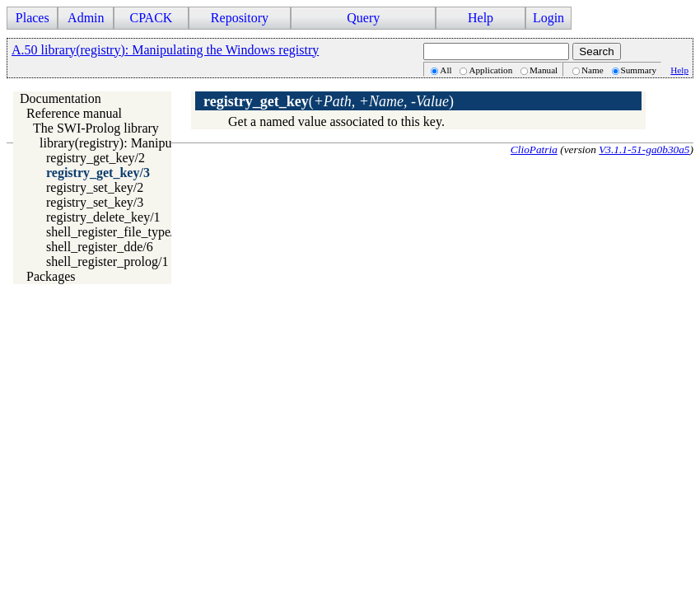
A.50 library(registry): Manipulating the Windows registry (165, 50)
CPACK (151, 18)
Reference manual (74, 113)
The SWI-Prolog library (96, 128)
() (329, 101)
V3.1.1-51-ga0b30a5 (644, 149)
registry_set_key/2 (95, 187)
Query (363, 18)
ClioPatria (534, 149)
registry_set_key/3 (95, 202)
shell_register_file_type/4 (114, 232)
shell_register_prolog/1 (107, 261)
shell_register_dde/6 (100, 247)
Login (548, 18)
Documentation (61, 98)
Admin (86, 18)
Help (481, 18)
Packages (51, 276)
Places (33, 18)
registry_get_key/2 (96, 158)
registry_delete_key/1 (103, 217)
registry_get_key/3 (98, 173)
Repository (240, 18)
